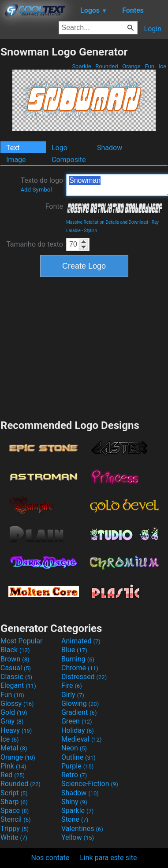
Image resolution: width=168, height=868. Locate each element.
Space (15, 811)
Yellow (78, 837)
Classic (16, 677)
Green (77, 721)
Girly (73, 695)
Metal (14, 748)
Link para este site (108, 858)
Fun (149, 66)
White (14, 837)
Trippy (15, 829)
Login (153, 29)
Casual (16, 668)
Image (16, 160)
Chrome (80, 668)
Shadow (110, 148)
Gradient (79, 712)
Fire (72, 685)
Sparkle (82, 66)
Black (15, 650)
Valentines (82, 829)
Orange (131, 66)
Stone (75, 819)
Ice (162, 66)
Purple (77, 766)
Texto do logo (42, 185)
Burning (78, 659)
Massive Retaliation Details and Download (107, 222)
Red (13, 775)
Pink (13, 766)
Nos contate (50, 858)
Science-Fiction (90, 784)
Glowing (80, 704)
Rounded (107, 66)
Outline (78, 757)
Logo (60, 148)
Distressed (84, 677)
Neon (74, 748)
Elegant (18, 685)
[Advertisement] (84, 347)
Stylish (91, 231)
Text (13, 148)
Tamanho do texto (35, 244)
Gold (14, 712)
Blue (74, 650)
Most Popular (22, 641)
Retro (74, 775)
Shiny (74, 802)
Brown (15, 659)
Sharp (14, 802)
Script (14, 793)
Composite (69, 160)
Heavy (16, 730)
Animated (81, 641)
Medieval (82, 739)
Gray (12, 721)
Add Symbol (36, 190)
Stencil (15, 819)
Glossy (17, 704)
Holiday (78, 730)
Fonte (54, 206)
